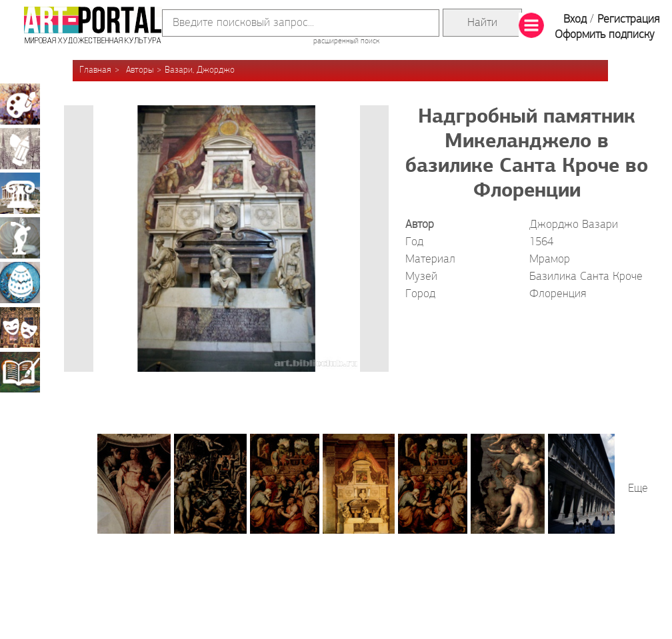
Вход (575, 20)
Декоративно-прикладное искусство (20, 283)
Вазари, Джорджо (200, 70)
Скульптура (20, 238)
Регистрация (628, 20)
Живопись (20, 104)
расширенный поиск (346, 41)
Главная (95, 70)
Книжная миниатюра (20, 372)
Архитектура (20, 193)
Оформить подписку (605, 35)
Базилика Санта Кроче (586, 277)
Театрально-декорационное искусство (20, 327)
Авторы (140, 70)
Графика (20, 149)
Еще (638, 489)
